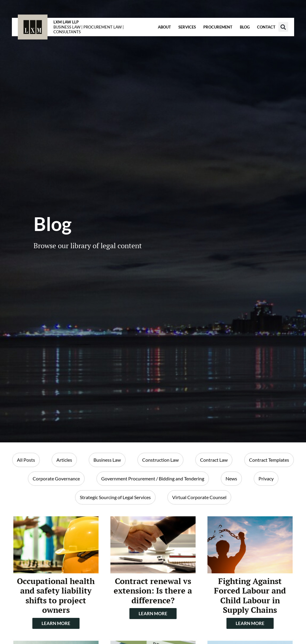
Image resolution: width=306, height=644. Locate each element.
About (164, 27)
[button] (283, 27)
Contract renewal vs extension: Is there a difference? (153, 591)
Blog (245, 27)
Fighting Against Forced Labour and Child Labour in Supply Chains (250, 596)
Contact (266, 27)
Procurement (218, 27)
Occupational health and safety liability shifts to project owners (56, 596)
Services (187, 27)
